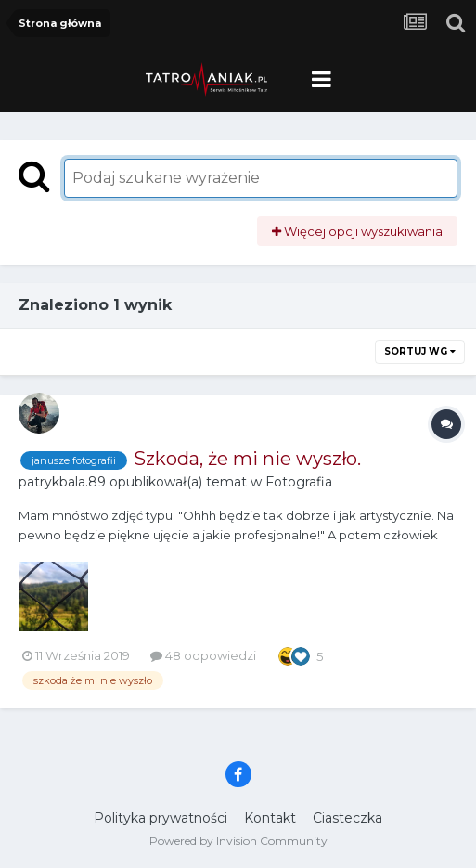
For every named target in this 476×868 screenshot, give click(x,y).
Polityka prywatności (161, 818)
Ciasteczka (347, 818)
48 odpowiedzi (203, 655)
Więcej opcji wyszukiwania (357, 231)
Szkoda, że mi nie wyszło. (247, 459)
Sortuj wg (420, 351)
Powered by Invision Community (238, 841)
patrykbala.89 (62, 482)
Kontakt (270, 818)
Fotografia (299, 482)
